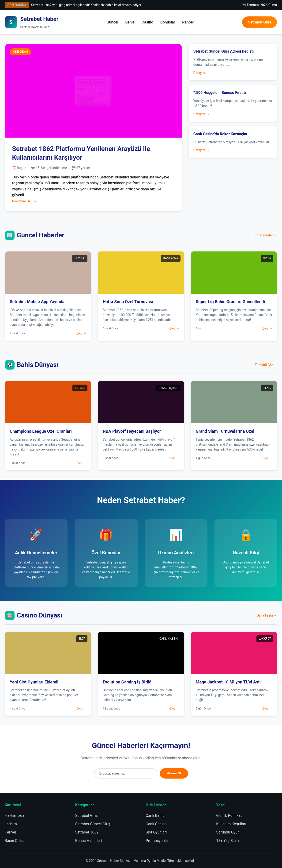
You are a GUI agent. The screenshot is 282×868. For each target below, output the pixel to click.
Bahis (130, 22)
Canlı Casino (156, 824)
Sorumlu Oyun (228, 832)
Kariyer (10, 832)
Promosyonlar (157, 841)
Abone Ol (174, 773)
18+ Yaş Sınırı (227, 841)
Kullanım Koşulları (231, 824)
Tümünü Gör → (266, 365)
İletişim (11, 824)
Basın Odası (15, 841)
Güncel (113, 22)
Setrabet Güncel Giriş (93, 824)
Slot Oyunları (156, 832)
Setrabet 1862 (87, 832)
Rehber (188, 22)
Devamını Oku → (24, 201)
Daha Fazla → (267, 615)
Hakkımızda (15, 816)
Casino (147, 22)
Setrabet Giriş (259, 22)
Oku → (81, 333)
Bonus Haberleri (89, 841)
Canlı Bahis (155, 816)
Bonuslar (168, 22)
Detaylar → (201, 73)
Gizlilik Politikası (230, 816)
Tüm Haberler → (265, 235)
